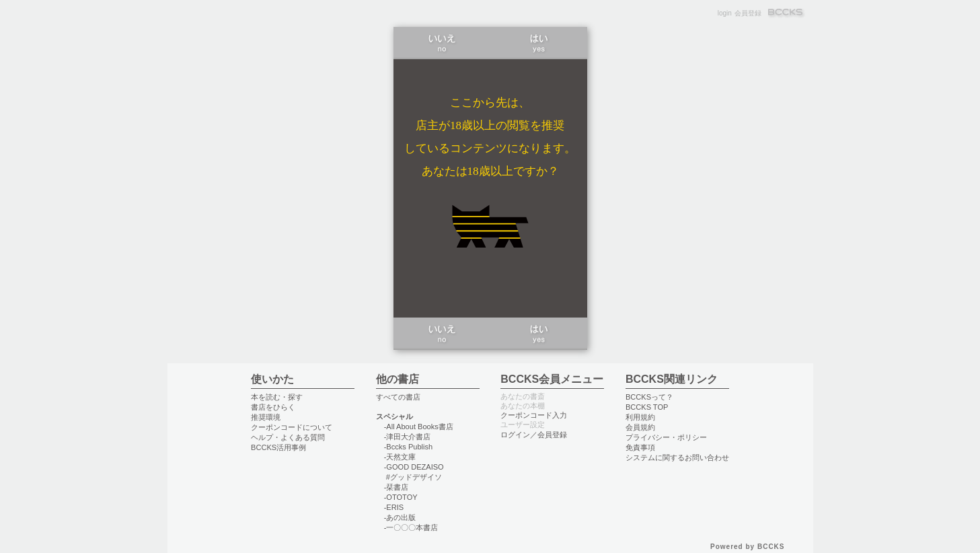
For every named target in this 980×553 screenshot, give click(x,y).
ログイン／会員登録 (534, 435)
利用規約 (640, 417)
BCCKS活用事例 (278, 447)
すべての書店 (398, 397)
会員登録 (748, 13)
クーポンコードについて (292, 427)
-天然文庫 (400, 457)
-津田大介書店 (408, 437)
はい (539, 43)
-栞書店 (397, 487)
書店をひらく (273, 407)
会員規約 (640, 427)
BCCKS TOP (647, 407)
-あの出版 (400, 517)
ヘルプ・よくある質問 (288, 437)
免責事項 (640, 447)
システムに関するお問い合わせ (677, 457)
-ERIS (394, 507)
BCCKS (786, 13)
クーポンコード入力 (534, 415)
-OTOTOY (401, 497)
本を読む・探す (277, 397)
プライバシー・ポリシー (666, 437)
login (725, 13)
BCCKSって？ (649, 397)
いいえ (442, 43)
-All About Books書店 (419, 427)
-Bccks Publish (408, 447)
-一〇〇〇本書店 (411, 527)
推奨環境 (266, 417)
